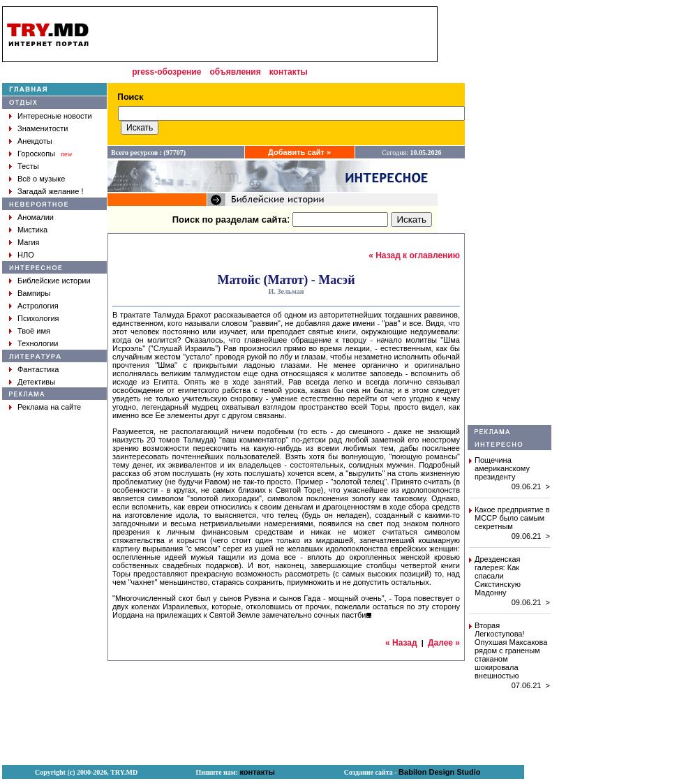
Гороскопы (36, 154)
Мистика (32, 230)
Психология (38, 318)
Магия (29, 242)
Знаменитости (43, 128)
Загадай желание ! (50, 191)
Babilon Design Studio (439, 772)
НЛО (26, 255)
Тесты (28, 166)
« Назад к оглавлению (414, 255)
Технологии (38, 343)
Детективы (36, 382)
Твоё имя (34, 331)
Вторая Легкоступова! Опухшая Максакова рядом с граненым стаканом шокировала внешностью (511, 650)
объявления (235, 72)
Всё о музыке (41, 179)
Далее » (444, 643)
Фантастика (38, 369)
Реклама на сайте (49, 407)
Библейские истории (54, 281)
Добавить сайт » (299, 152)
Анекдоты (35, 141)
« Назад (401, 643)
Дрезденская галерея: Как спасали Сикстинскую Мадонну (498, 576)
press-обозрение (166, 72)
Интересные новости (55, 116)
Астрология (38, 306)
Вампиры (34, 293)
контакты (289, 72)
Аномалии (36, 217)
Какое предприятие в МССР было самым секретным (512, 518)
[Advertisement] (509, 216)
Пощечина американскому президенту (502, 468)
